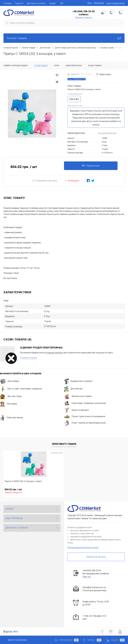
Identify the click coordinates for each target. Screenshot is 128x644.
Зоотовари (9, 404)
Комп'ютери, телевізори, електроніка (85, 403)
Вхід (90, 3)
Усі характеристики (107, 133)
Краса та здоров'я (76, 410)
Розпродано (72, 181)
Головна (7, 3)
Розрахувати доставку (45, 181)
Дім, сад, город (11, 396)
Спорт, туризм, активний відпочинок (85, 423)
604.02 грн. (13, 489)
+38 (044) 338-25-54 (84, 11)
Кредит (53, 3)
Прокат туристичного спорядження (85, 417)
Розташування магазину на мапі (83, 547)
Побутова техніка (11, 418)
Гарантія (19, 3)
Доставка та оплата (36, 3)
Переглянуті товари (64, 444)
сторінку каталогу (55, 353)
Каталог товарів (64, 38)
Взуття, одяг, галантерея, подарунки (21, 389)
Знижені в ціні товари (78, 396)
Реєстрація (99, 3)
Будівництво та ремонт (78, 381)
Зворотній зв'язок (96, 557)
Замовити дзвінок (84, 17)
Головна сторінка (29, 358)
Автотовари (10, 381)
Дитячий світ (73, 389)
